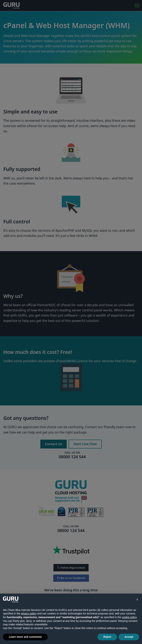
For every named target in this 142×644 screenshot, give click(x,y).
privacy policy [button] (29, 614)
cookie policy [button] (129, 617)
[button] (137, 599)
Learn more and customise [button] (25, 637)
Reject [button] (107, 637)
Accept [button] (129, 637)
